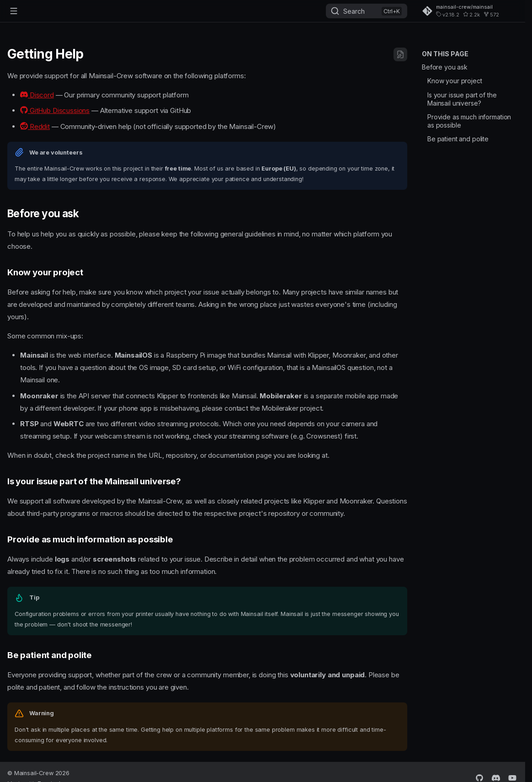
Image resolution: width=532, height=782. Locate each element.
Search (354, 11)
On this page (445, 54)
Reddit (35, 126)
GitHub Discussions (55, 110)
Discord (37, 95)
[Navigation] (14, 11)
